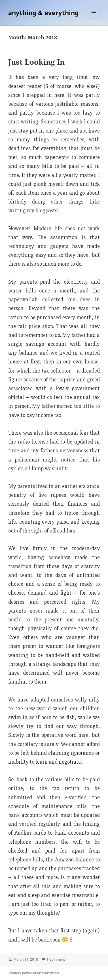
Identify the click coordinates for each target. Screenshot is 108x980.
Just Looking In (36, 62)
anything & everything (44, 13)
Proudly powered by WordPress (34, 973)
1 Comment (56, 959)
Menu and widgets (94, 18)
